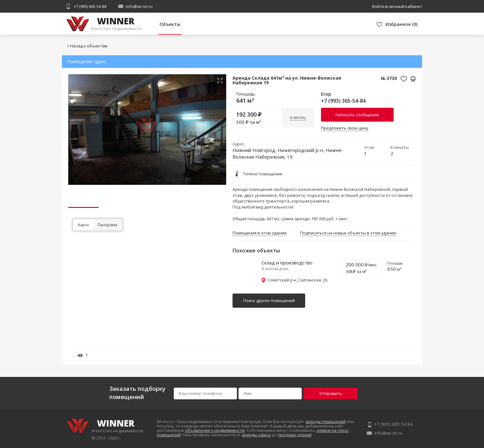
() (401, 24)
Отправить (331, 393)
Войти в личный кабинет (397, 6)
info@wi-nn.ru (139, 6)
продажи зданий (295, 435)
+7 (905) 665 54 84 (90, 6)
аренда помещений (326, 421)
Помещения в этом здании (260, 233)
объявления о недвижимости (215, 430)
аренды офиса (256, 435)
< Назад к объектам (87, 46)
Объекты (170, 24)
